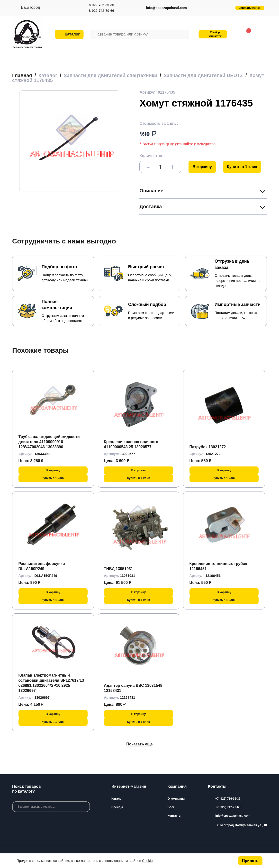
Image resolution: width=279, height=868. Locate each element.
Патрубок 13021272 (208, 447)
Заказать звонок (250, 8)
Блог (171, 807)
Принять (250, 861)
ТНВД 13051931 (118, 569)
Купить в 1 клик (242, 167)
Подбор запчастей (212, 34)
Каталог (117, 799)
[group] (70, 141)
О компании (176, 799)
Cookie (147, 861)
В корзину (202, 167)
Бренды (117, 807)
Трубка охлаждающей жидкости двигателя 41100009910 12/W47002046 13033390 (49, 442)
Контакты (175, 816)
